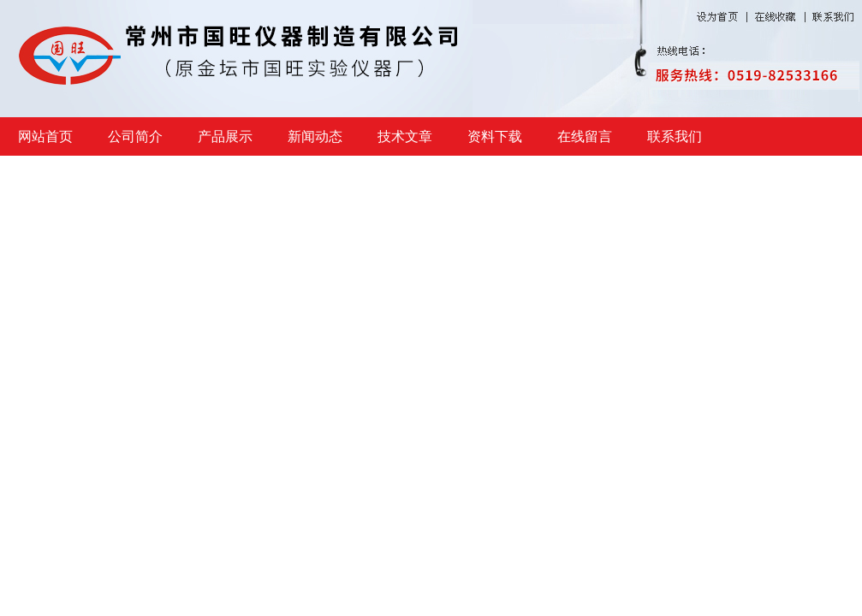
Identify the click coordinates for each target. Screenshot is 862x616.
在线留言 (585, 136)
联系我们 (675, 136)
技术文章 (405, 136)
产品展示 (225, 136)
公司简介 (135, 136)
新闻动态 (315, 136)
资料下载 (495, 136)
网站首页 (45, 136)
